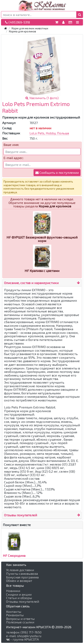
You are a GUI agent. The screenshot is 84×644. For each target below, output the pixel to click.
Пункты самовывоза (22, 574)
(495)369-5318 (17, 22)
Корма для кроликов (22, 31)
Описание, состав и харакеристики (31, 283)
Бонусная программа (22, 577)
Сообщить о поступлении (57, 172)
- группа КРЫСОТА (22, 639)
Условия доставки (20, 570)
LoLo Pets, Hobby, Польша (49, 133)
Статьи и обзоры (19, 598)
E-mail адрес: (14, 158)
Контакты (14, 612)
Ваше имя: (11, 145)
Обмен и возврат (19, 581)
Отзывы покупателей (21, 515)
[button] (80, 15)
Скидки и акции (19, 594)
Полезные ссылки (20, 622)
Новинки (13, 591)
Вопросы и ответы (20, 619)
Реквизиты (15, 615)
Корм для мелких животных (30, 28)
